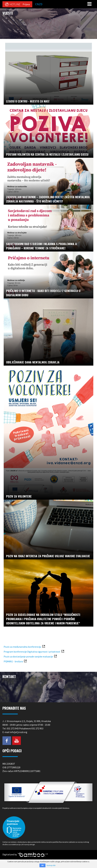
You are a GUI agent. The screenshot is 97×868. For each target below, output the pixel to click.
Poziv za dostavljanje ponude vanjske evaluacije (28, 656)
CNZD (39, 4)
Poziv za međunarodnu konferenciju (22, 647)
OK (42, 865)
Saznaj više (51, 865)
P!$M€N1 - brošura (13, 661)
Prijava (26, 4)
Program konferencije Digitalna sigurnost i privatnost (32, 652)
